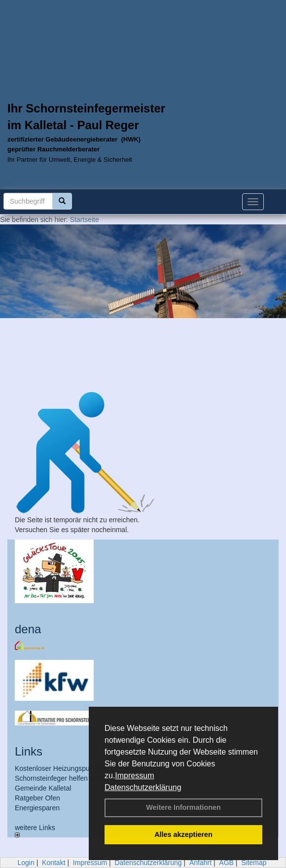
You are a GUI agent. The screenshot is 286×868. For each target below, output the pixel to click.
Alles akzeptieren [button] (183, 834)
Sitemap (254, 863)
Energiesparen (37, 808)
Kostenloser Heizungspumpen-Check (72, 768)
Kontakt (54, 863)
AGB (226, 863)
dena (28, 629)
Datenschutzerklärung (143, 787)
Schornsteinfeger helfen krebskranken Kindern (86, 778)
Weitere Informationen (183, 807)
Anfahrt (200, 863)
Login (26, 863)
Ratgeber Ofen (37, 798)
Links (29, 751)
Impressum (134, 776)
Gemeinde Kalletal (43, 788)
